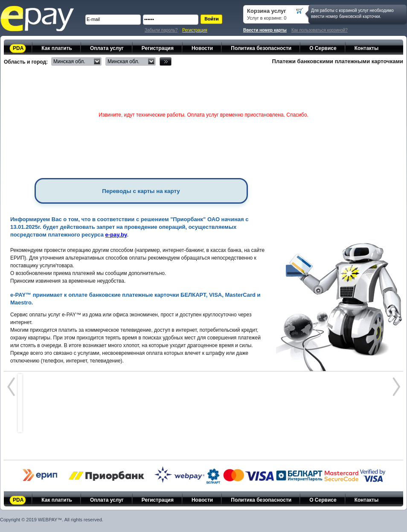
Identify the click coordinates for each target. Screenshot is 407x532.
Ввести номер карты (265, 30)
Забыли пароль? (161, 30)
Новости (202, 48)
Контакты (367, 48)
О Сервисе (323, 48)
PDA (18, 48)
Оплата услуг (107, 48)
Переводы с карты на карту (141, 191)
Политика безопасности (261, 48)
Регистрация (195, 30)
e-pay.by (116, 235)
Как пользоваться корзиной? (320, 30)
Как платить (57, 48)
